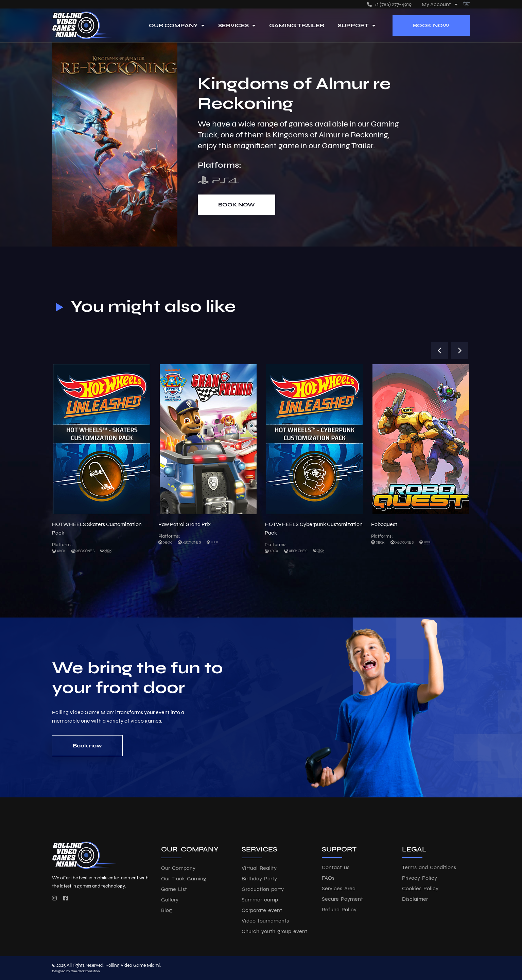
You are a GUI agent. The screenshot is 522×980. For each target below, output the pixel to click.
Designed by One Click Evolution (76, 971)
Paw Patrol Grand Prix (185, 524)
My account (440, 4)
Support (357, 26)
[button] (439, 351)
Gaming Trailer (297, 25)
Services (237, 26)
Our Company (177, 26)
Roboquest (384, 524)
